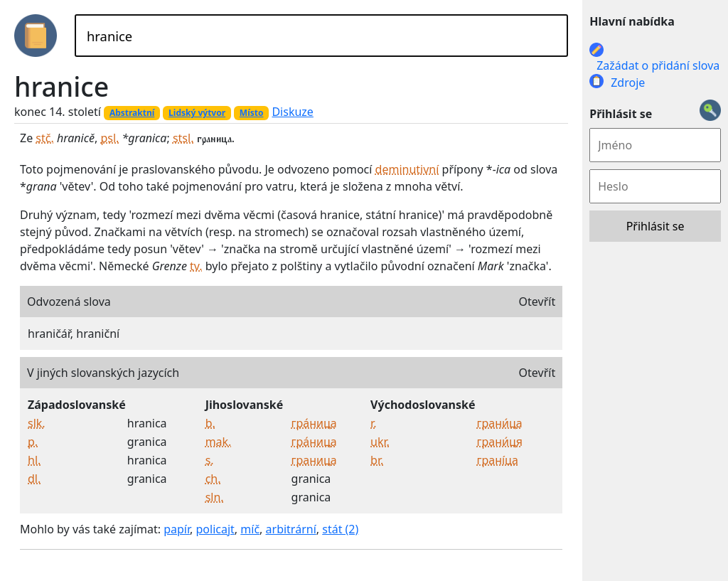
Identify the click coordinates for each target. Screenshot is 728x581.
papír (177, 529)
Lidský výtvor (197, 113)
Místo (252, 113)
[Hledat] (321, 36)
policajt (215, 529)
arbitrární (291, 529)
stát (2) (340, 529)
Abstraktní (132, 113)
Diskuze (292, 112)
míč (250, 529)
